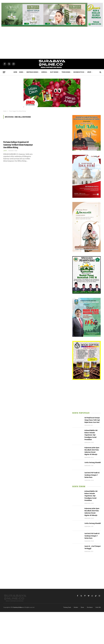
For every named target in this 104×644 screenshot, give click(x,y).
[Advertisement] (52, 43)
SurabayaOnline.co (19, 607)
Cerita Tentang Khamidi (93, 462)
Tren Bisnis (66, 72)
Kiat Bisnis (54, 72)
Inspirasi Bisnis (32, 72)
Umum (89, 72)
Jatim (5, 151)
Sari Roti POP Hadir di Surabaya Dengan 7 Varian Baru (92, 475)
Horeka (44, 72)
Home (15, 72)
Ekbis (21, 72)
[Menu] (4, 72)
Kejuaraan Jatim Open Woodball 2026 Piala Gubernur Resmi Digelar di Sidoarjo (92, 451)
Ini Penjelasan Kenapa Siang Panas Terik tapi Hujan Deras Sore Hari (92, 420)
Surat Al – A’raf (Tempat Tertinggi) (93, 547)
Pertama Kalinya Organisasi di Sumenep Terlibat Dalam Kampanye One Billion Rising (18, 145)
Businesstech (79, 72)
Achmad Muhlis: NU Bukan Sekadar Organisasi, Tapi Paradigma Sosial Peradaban (91, 435)
